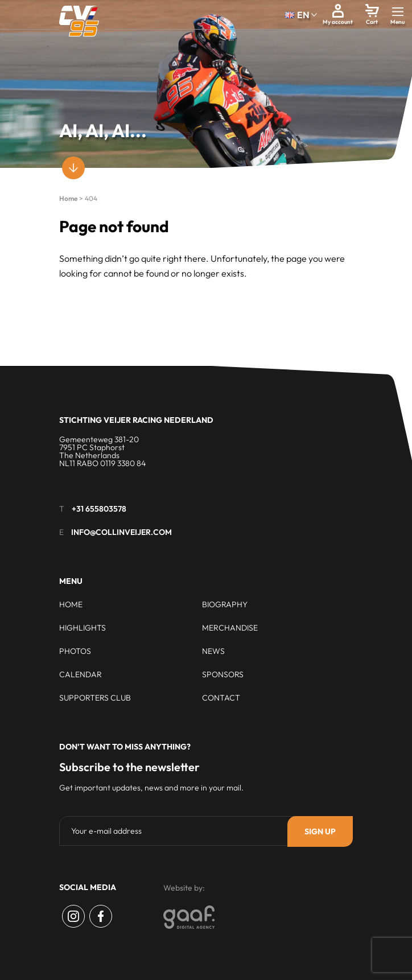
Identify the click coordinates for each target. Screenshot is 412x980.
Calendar (81, 674)
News (213, 651)
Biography (225, 604)
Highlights (83, 628)
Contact (221, 698)
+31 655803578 (99, 509)
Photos (75, 651)
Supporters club (95, 698)
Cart (372, 22)
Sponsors (223, 674)
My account (338, 22)
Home (68, 198)
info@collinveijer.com (121, 532)
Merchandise (230, 628)
